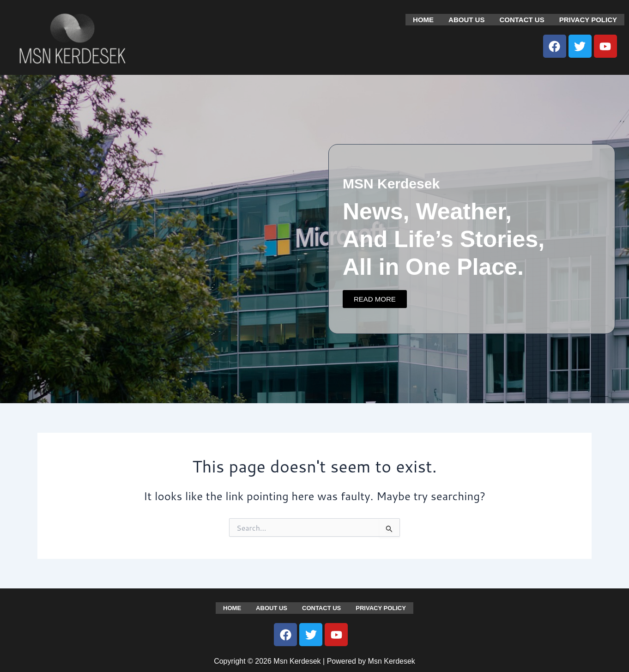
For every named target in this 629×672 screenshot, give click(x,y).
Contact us (522, 19)
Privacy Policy (588, 19)
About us (466, 19)
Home (423, 19)
